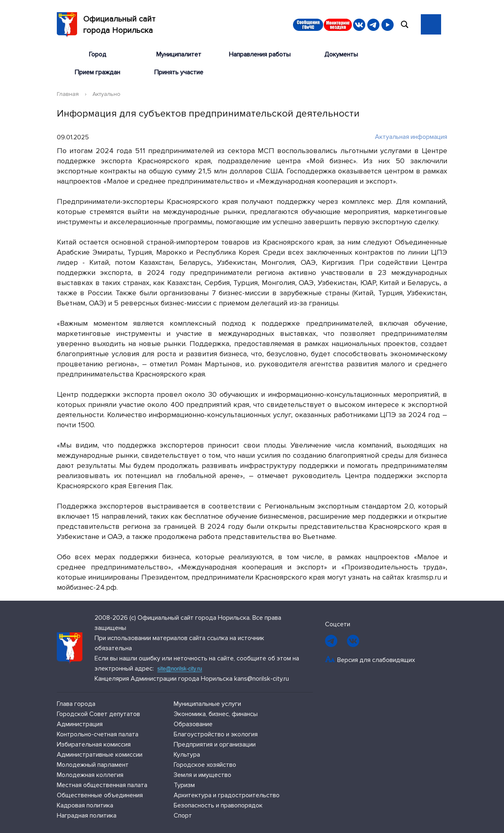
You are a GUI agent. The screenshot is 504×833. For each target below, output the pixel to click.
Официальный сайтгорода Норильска (106, 25)
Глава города (76, 704)
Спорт (183, 816)
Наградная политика (87, 816)
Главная (68, 94)
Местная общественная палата (102, 785)
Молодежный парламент (93, 765)
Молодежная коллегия (90, 775)
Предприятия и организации (215, 744)
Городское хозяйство (205, 765)
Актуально (107, 94)
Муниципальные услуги (207, 704)
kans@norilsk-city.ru (262, 679)
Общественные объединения (100, 795)
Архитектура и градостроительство (227, 795)
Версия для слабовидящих (376, 660)
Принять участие (179, 72)
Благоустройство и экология (216, 734)
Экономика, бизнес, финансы (216, 714)
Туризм (184, 785)
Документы (341, 54)
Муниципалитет (179, 54)
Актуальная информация (407, 137)
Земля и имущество (202, 775)
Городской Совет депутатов (98, 714)
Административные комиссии (100, 755)
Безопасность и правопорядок (218, 805)
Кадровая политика (85, 805)
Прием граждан (97, 72)
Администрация (80, 724)
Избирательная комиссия (94, 744)
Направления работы (260, 54)
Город (98, 54)
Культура (187, 755)
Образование (193, 724)
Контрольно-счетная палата (98, 734)
